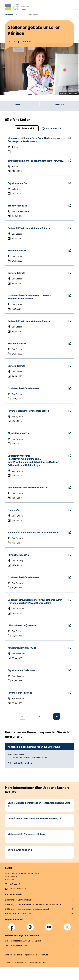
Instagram (31, 926)
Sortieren (59, 104)
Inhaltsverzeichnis (14, 955)
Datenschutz (42, 955)
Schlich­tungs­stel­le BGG (16, 945)
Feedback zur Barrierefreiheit (19, 913)
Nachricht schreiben (22, 763)
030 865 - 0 (15, 884)
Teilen (67, 927)
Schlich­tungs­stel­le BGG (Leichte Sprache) (24, 941)
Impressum (29, 955)
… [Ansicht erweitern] (20, 15)
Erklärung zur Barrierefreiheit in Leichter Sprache (28, 909)
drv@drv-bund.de (18, 888)
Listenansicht (28, 128)
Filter (10, 104)
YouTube (49, 926)
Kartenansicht (53, 128)
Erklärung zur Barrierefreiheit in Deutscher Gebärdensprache (33, 904)
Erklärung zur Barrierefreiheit (19, 900)
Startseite (9, 15)
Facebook (12, 926)
